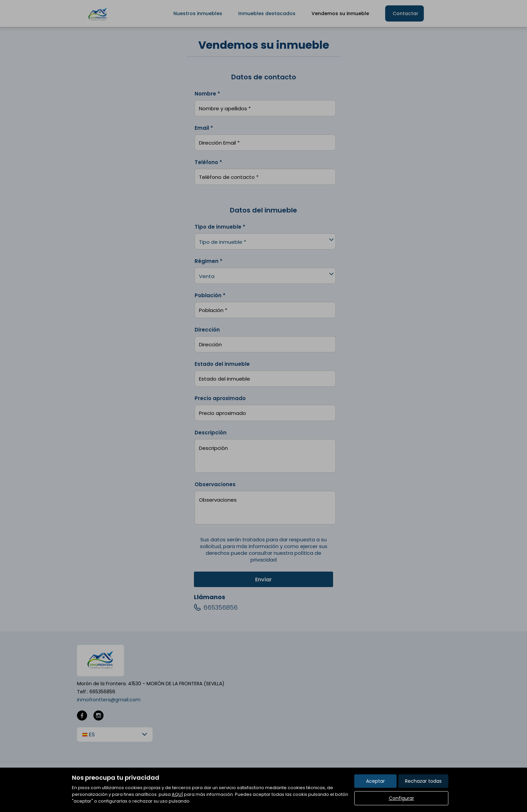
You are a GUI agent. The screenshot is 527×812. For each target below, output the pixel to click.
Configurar (401, 798)
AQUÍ (177, 794)
